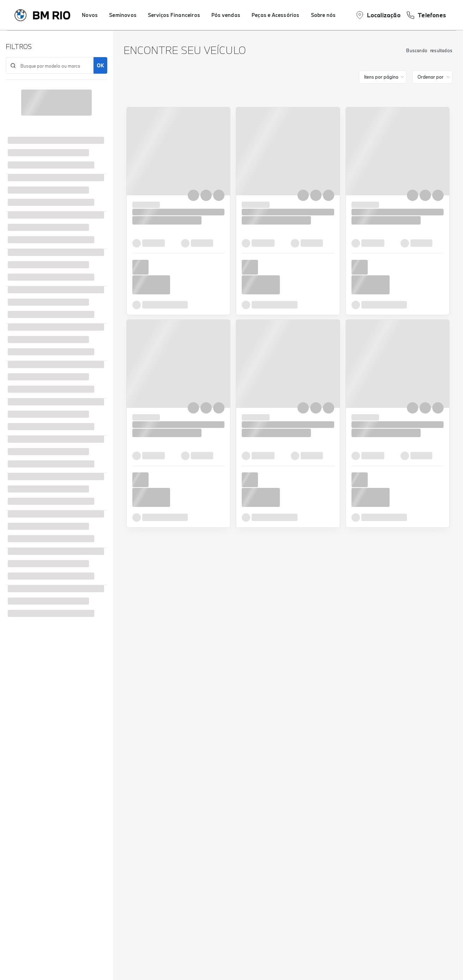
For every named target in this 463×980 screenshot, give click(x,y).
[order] (432, 77)
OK (100, 65)
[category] (383, 77)
